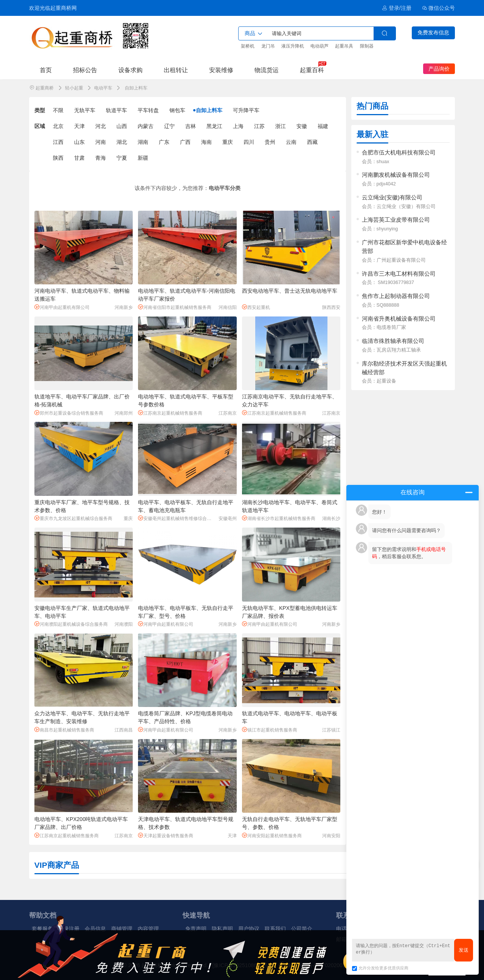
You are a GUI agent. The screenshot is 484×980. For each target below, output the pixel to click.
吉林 (191, 126)
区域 (40, 126)
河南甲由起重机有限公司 (62, 307)
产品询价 (439, 69)
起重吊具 (344, 46)
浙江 (281, 126)
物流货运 (267, 70)
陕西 (58, 158)
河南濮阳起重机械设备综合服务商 (71, 624)
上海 (238, 126)
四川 (249, 142)
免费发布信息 (433, 32)
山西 (122, 126)
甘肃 (79, 158)
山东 (79, 142)
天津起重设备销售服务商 (166, 836)
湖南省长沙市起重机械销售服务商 (279, 518)
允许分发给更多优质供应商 (380, 968)
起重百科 (312, 70)
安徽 (302, 126)
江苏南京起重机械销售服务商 (170, 413)
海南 (206, 142)
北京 (58, 126)
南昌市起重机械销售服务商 (64, 730)
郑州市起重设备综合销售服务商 (69, 413)
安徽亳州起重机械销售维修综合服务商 (177, 518)
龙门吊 (268, 46)
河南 (101, 142)
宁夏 (122, 158)
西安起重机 (256, 307)
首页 (46, 70)
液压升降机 (293, 46)
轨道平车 (116, 110)
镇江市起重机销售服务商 (270, 730)
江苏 (259, 126)
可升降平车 (246, 110)
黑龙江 (214, 126)
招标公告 (85, 70)
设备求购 (130, 70)
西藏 (312, 142)
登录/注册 (396, 8)
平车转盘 (148, 110)
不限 (58, 110)
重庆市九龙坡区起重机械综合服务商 (73, 518)
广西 (185, 142)
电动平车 (103, 88)
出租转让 (176, 70)
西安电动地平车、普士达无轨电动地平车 (290, 291)
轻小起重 (74, 88)
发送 (464, 950)
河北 (101, 126)
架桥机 (248, 46)
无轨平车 (85, 110)
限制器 (367, 46)
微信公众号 (439, 8)
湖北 (122, 142)
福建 (323, 126)
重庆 (228, 142)
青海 (101, 158)
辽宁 (169, 126)
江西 (58, 142)
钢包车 (177, 110)
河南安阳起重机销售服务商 (272, 836)
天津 (79, 126)
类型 (40, 110)
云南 (291, 142)
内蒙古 (146, 126)
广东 (164, 142)
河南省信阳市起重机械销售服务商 (175, 307)
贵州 (270, 142)
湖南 (143, 142)
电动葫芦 (320, 46)
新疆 (143, 158)
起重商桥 (45, 88)
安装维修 (221, 70)
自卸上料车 (209, 110)
